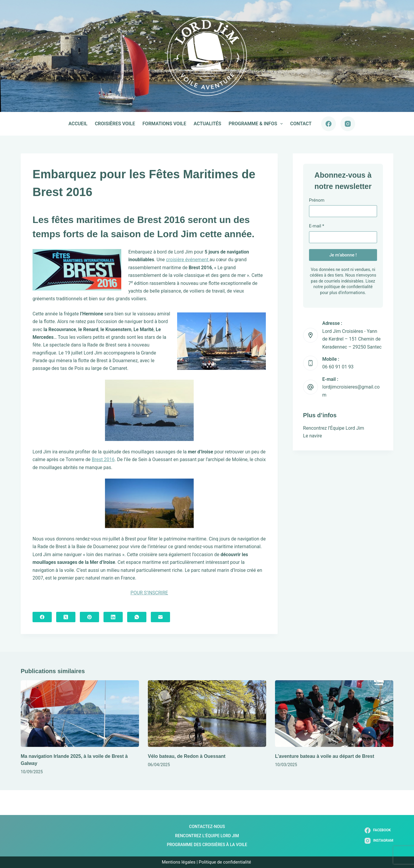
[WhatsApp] (137, 617)
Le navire (313, 436)
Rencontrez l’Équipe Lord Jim (334, 428)
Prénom (317, 200)
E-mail (317, 226)
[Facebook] (329, 124)
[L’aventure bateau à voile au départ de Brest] (334, 714)
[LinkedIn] (113, 617)
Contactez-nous (207, 827)
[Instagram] (348, 124)
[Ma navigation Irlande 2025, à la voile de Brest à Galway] (80, 714)
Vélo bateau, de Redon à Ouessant (187, 756)
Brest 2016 (103, 459)
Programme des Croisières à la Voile (207, 845)
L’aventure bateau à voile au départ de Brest (325, 756)
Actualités (207, 124)
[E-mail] (160, 617)
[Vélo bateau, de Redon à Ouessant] (207, 714)
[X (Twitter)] (66, 617)
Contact (301, 124)
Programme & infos (257, 124)
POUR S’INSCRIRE (149, 593)
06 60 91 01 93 (338, 367)
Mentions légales (179, 862)
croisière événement (188, 260)
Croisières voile (115, 124)
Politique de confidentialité (225, 862)
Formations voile (164, 124)
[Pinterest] (89, 617)
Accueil (78, 124)
